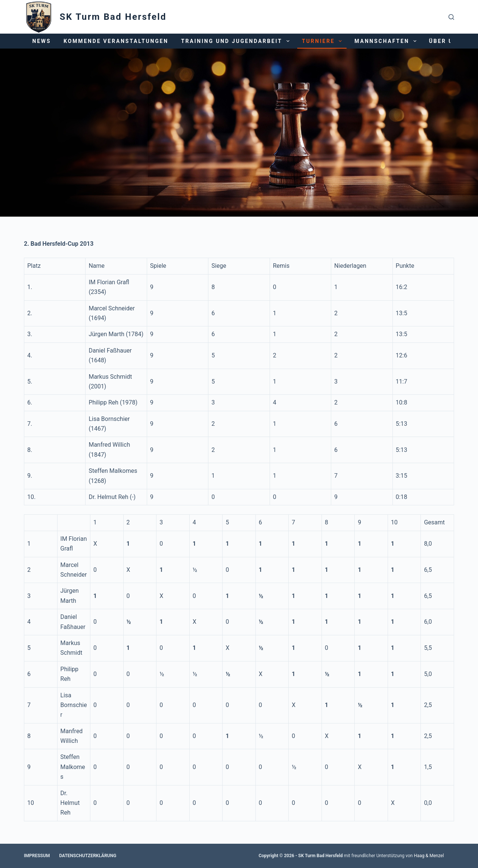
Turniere (324, 41)
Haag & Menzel (429, 856)
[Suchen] (451, 17)
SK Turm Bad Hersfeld (113, 17)
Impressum (37, 856)
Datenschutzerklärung (88, 856)
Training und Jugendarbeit (237, 41)
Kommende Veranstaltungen (116, 41)
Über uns (451, 41)
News (42, 41)
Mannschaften (387, 41)
